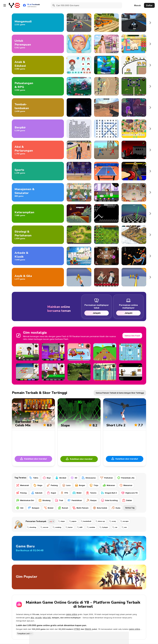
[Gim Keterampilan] (38, 214)
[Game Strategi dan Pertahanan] (38, 235)
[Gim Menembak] (38, 107)
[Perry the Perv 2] (105, 372)
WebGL (88, 629)
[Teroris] (91, 493)
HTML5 (77, 629)
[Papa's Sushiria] (27, 372)
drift (81, 527)
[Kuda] (116, 508)
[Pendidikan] (75, 500)
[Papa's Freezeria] (106, 192)
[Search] (54, 5)
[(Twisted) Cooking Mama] (79, 352)
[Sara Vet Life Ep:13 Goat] (134, 44)
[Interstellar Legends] (79, 86)
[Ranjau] (92, 500)
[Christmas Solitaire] (79, 256)
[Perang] (21, 493)
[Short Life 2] (125, 432)
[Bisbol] (49, 508)
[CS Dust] (106, 107)
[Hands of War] (134, 86)
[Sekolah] (37, 493)
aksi (32, 618)
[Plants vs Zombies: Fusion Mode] (106, 235)
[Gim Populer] (79, 577)
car (116, 527)
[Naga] (38, 485)
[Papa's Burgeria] (27, 352)
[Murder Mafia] (106, 277)
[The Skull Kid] (131, 372)
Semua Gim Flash (132, 336)
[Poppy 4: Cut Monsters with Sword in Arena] (134, 214)
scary (114, 521)
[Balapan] (34, 508)
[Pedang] (52, 485)
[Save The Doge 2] (134, 65)
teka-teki (47, 618)
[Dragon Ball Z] (109, 493)
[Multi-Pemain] (81, 508)
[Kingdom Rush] (79, 235)
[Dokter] (127, 500)
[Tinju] (94, 485)
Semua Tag (130, 508)
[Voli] (20, 508)
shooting (33, 527)
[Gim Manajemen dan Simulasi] (38, 192)
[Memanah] (23, 485)
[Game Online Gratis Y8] (14, 5)
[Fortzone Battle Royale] (134, 107)
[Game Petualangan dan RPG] (38, 86)
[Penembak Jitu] (126, 478)
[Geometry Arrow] (106, 214)
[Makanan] (109, 485)
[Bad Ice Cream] (131, 352)
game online (72, 614)
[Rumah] (63, 508)
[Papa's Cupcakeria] (53, 372)
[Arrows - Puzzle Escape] (79, 129)
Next (150, 23)
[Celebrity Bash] (134, 171)
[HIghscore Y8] (130, 493)
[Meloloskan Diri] (25, 500)
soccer (46, 527)
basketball (87, 521)
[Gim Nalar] (38, 129)
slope (63, 521)
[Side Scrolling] (109, 500)
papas (74, 521)
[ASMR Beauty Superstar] (79, 44)
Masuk (137, 5)
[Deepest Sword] (79, 214)
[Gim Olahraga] (38, 171)
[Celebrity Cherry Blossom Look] (106, 44)
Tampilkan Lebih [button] (24, 633)
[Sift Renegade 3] (134, 150)
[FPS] (64, 493)
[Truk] (59, 500)
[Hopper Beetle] (105, 352)
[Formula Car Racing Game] (134, 23)
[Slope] (79, 432)
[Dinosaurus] (89, 478)
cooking (58, 527)
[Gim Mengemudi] (38, 23)
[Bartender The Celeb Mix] (33, 432)
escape (126, 521)
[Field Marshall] (106, 86)
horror (70, 527)
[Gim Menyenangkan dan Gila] (38, 277)
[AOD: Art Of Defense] (134, 235)
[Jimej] (106, 65)
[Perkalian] (107, 478)
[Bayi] (47, 478)
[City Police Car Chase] (79, 23)
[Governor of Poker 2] (106, 256)
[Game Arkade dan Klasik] (38, 256)
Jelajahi (97, 313)
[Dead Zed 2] (79, 372)
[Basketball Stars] (79, 171)
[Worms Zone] (134, 256)
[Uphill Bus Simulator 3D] (106, 23)
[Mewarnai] (126, 485)
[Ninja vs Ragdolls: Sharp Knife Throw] (79, 277)
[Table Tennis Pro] (106, 171)
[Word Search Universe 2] (106, 129)
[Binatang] (45, 500)
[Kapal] (52, 493)
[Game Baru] (79, 548)
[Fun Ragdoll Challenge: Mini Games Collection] (134, 277)
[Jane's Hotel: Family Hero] (134, 192)
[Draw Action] (106, 150)
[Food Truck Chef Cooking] (79, 192)
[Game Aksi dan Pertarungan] (38, 150)
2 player (105, 527)
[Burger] (80, 485)
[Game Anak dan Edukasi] (38, 65)
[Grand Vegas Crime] (79, 150)
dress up (101, 521)
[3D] (74, 478)
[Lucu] (66, 485)
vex (125, 527)
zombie (92, 527)
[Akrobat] (61, 478)
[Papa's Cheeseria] (53, 352)
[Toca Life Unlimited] (79, 65)
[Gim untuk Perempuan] (38, 44)
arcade (38, 618)
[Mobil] (77, 493)
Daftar (149, 5)
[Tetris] (34, 478)
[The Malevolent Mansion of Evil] (79, 107)
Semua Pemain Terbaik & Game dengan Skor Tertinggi (120, 393)
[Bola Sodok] (100, 508)
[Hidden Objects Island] (134, 129)
